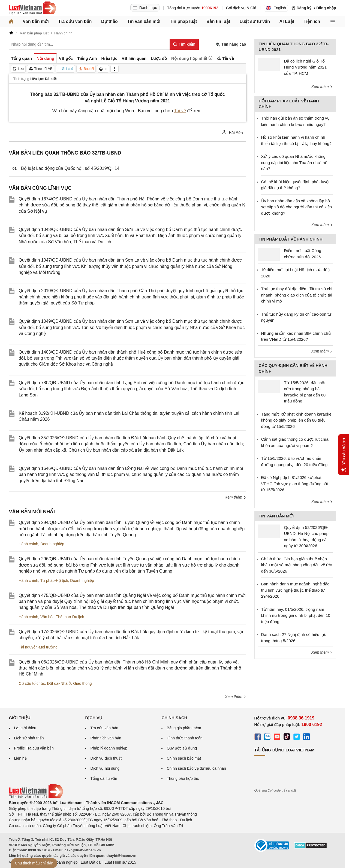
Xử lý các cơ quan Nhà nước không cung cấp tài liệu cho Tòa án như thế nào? (294, 162)
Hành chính (29, 544)
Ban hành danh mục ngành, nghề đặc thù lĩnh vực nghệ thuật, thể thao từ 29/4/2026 (295, 590)
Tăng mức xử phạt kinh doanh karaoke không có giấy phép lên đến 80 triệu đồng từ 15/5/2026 (296, 420)
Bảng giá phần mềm (184, 728)
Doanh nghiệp (52, 544)
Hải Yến (232, 132)
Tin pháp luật (183, 21)
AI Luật (287, 21)
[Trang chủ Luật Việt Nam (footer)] (36, 797)
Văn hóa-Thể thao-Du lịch (62, 617)
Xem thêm (236, 497)
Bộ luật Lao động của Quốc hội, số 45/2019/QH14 (70, 168)
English (276, 8)
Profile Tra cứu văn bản (34, 748)
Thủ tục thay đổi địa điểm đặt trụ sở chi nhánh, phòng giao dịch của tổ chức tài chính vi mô (297, 295)
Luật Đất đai (91, 862)
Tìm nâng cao (231, 44)
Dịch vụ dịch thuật (106, 758)
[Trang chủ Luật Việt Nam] (32, 8)
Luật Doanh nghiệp (61, 862)
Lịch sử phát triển (29, 738)
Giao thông (82, 683)
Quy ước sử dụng (182, 748)
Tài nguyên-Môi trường (38, 647)
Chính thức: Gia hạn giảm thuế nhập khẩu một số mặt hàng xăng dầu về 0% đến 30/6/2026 (297, 565)
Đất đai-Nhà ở (59, 683)
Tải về (180, 111)
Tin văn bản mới (144, 21)
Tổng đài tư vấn (104, 778)
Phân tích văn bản (106, 738)
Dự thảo (109, 21)
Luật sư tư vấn (255, 21)
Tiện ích (312, 21)
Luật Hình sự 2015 (120, 862)
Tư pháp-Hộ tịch (54, 580)
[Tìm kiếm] (184, 44)
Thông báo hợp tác (183, 778)
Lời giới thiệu (25, 728)
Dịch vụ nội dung (105, 768)
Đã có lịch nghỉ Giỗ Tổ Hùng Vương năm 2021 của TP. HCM (306, 67)
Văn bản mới (36, 21)
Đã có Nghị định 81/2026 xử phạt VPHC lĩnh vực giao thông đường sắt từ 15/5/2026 (295, 484)
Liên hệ (20, 758)
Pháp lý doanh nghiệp (109, 748)
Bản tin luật (218, 21)
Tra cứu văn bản (75, 21)
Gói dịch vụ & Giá (241, 8)
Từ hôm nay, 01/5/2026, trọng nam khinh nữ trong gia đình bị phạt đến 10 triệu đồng (296, 615)
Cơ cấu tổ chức (32, 683)
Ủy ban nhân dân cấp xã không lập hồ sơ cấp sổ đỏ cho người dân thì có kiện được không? (297, 207)
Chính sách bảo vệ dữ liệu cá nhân (196, 768)
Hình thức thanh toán (184, 738)
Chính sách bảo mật (184, 758)
